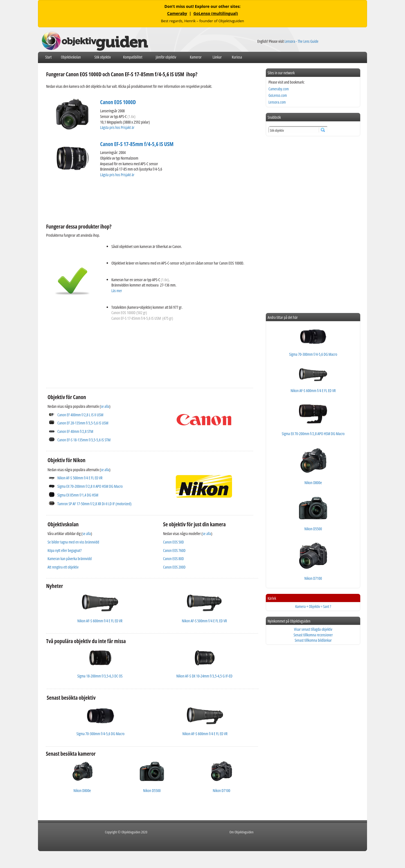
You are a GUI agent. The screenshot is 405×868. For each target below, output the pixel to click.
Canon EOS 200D (174, 567)
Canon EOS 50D (174, 542)
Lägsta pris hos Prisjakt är (118, 127)
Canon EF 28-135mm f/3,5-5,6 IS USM (83, 423)
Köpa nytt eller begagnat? (65, 550)
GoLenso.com (277, 95)
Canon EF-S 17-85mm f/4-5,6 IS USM (137, 144)
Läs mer (117, 291)
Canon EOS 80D (174, 559)
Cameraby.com (278, 89)
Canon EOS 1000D (118, 102)
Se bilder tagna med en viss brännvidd (73, 542)
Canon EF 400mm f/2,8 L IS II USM (80, 415)
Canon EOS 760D (174, 550)
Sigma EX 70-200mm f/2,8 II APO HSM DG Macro (90, 486)
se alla (105, 406)
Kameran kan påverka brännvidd (70, 559)
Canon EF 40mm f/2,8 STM (75, 431)
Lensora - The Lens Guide (301, 41)
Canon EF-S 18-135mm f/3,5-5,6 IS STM (84, 440)
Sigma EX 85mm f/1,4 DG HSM (78, 495)
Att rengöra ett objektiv (63, 567)
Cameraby (177, 13)
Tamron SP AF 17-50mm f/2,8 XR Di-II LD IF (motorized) (94, 504)
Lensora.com (277, 102)
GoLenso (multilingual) (216, 13)
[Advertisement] (148, 200)
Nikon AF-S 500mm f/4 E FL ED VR (80, 478)
